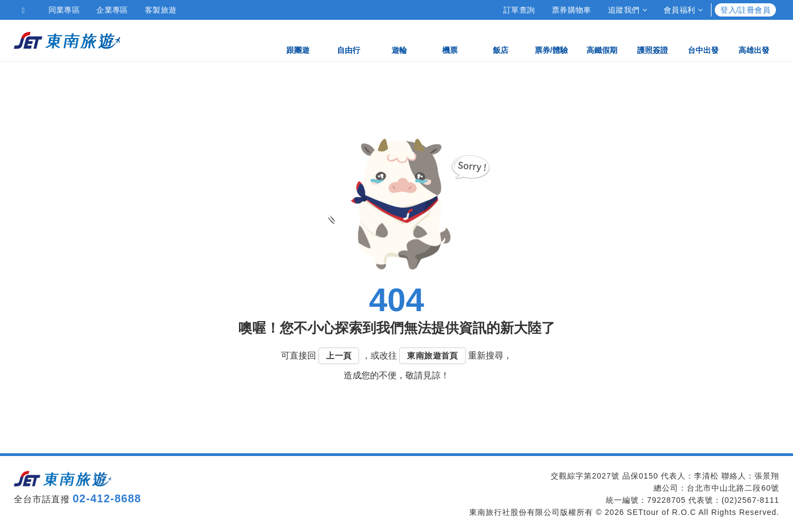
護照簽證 (653, 40)
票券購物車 (572, 10)
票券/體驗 (551, 40)
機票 (450, 40)
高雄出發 (754, 40)
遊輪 (399, 40)
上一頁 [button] (339, 355)
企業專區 (112, 10)
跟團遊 (298, 40)
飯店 (501, 40)
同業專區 (64, 10)
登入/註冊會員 (745, 10)
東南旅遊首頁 (432, 355)
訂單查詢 (519, 10)
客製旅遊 (161, 10)
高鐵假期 (602, 40)
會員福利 (683, 10)
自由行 (349, 40)
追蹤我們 (628, 10)
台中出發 (703, 40)
